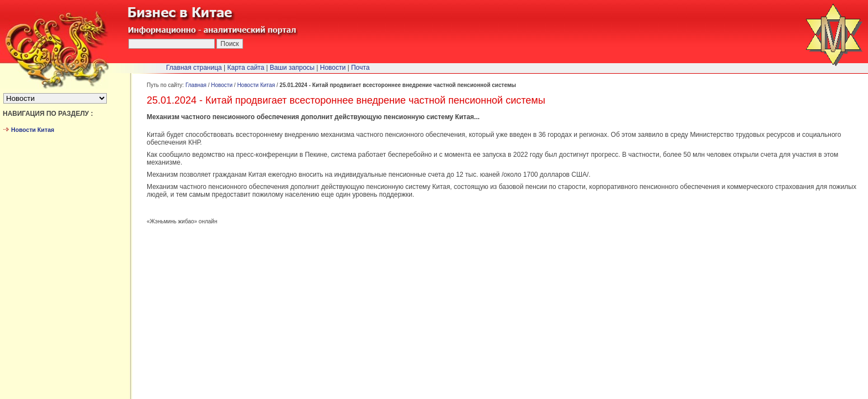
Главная (196, 85)
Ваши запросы (292, 68)
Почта (360, 68)
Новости (222, 85)
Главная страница (194, 68)
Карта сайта (246, 68)
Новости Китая (256, 85)
